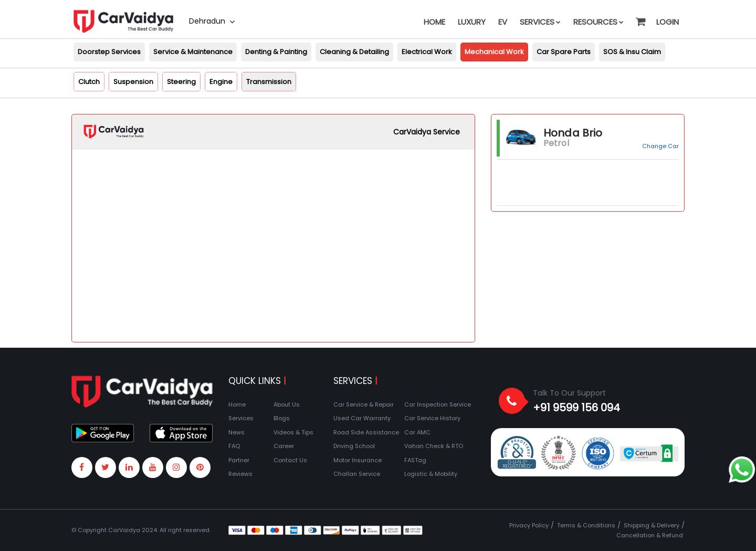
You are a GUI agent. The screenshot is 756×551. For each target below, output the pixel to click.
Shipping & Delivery (652, 525)
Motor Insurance (358, 460)
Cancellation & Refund (650, 535)
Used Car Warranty (362, 418)
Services (540, 22)
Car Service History (432, 418)
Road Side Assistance (366, 432)
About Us (287, 404)
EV (503, 22)
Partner (239, 460)
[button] (640, 17)
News (237, 432)
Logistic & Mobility (431, 474)
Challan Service (357, 474)
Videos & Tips (293, 432)
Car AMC (417, 432)
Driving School (354, 446)
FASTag (415, 460)
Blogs (282, 418)
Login (668, 22)
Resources (598, 22)
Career (284, 446)
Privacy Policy (529, 525)
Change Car (660, 146)
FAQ (234, 446)
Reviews (240, 474)
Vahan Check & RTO (434, 446)
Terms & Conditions (586, 525)
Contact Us (290, 460)
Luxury (472, 22)
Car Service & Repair (364, 404)
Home (434, 22)
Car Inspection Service (438, 404)
